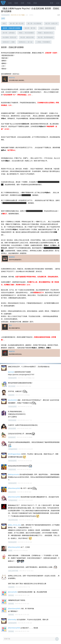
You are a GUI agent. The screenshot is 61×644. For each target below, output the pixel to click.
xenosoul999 (12, 428)
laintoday (11, 595)
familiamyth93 (5, 15)
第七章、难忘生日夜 (27, 37)
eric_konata (12, 386)
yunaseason (12, 437)
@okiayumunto (14, 474)
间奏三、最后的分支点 (45, 33)
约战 (29, 3)
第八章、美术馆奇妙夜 (45, 37)
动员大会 (12, 78)
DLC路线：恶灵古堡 (9, 37)
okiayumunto (12, 470)
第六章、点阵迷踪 (9, 33)
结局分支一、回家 (9, 42)
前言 (4, 24)
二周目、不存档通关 (43, 42)
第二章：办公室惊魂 (34, 24)
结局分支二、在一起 (26, 42)
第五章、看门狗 (30, 28)
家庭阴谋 (12, 257)
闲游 (35, 3)
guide (3, 18)
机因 (16, 3)
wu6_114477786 (13, 571)
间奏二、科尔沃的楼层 (26, 33)
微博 (59, 15)
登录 (52, 3)
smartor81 (11, 587)
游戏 (10, 3)
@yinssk (11, 372)
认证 (58, 3)
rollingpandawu (13, 449)
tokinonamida (12, 420)
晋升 (10, 325)
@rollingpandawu (14, 454)
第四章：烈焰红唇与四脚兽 (12, 28)
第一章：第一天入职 (17, 24)
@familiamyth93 (14, 488)
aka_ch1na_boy (13, 520)
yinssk (10, 551)
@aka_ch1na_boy (14, 525)
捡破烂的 (12, 351)
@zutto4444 (12, 400)
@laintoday (12, 620)
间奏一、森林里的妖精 (47, 28)
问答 (23, 3)
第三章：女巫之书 (51, 24)
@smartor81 (13, 592)
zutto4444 (11, 395)
